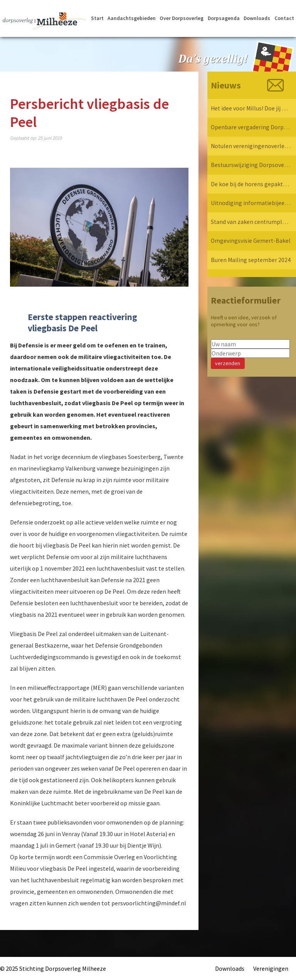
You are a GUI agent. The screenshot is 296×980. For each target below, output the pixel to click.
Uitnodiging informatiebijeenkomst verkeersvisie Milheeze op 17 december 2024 (251, 205)
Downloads (257, 20)
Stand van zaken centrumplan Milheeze (251, 224)
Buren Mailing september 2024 (251, 262)
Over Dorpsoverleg (181, 20)
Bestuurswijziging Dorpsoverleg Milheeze (251, 166)
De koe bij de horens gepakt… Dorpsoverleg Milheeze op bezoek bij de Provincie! (251, 185)
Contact (284, 20)
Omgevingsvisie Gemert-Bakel (251, 243)
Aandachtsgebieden (131, 20)
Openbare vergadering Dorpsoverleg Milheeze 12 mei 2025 (251, 128)
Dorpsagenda (224, 20)
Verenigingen (271, 968)
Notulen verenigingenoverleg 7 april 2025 (251, 147)
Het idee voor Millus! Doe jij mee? (251, 109)
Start (97, 20)
